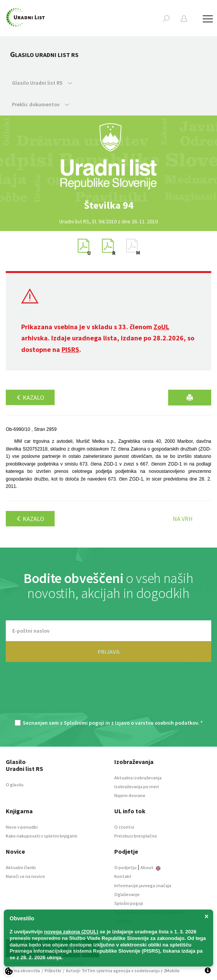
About (150, 867)
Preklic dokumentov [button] (41, 104)
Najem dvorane (130, 795)
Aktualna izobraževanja (138, 778)
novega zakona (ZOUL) (71, 932)
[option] (108, 205)
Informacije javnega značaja (143, 885)
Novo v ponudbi (22, 827)
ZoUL (161, 327)
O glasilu (15, 785)
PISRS (70, 349)
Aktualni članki (21, 867)
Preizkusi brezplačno (136, 836)
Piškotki (53, 971)
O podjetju (125, 867)
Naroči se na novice (25, 876)
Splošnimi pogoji (84, 723)
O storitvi (124, 827)
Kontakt (123, 876)
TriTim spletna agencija (106, 971)
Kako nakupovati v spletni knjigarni (42, 836)
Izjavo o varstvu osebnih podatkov (156, 723)
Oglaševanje (127, 894)
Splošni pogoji (129, 903)
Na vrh (183, 519)
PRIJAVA (109, 652)
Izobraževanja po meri (137, 787)
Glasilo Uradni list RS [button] (42, 83)
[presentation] (108, 695)
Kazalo (30, 397)
